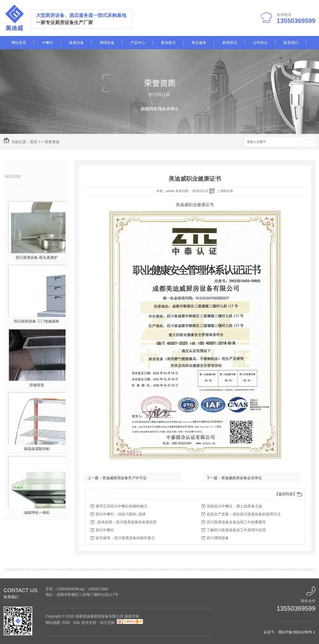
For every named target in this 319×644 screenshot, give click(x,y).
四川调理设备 (218, 538)
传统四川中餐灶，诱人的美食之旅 (234, 506)
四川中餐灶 (105, 530)
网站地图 (53, 623)
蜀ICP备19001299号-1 (297, 632)
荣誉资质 (52, 142)
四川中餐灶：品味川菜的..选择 (121, 514)
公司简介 (260, 43)
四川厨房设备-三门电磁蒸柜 (37, 321)
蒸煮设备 (76, 43)
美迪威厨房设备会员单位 (242, 478)
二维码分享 (225, 191)
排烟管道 (37, 385)
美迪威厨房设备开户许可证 (124, 478)
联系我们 (291, 43)
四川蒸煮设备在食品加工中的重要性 (236, 522)
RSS (66, 623)
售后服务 (199, 43)
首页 (34, 142)
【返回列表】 (286, 494)
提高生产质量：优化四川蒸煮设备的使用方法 (244, 514)
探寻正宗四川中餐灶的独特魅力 (122, 506)
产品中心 (138, 43)
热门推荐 (21, 190)
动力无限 (107, 623)
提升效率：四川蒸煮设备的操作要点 (125, 538)
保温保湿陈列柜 (37, 449)
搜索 (306, 142)
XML (77, 623)
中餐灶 (48, 43)
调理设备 (107, 43)
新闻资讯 (230, 43)
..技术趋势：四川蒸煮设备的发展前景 (126, 522)
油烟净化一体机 (37, 513)
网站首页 (19, 43)
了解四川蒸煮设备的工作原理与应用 (236, 530)
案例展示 (168, 43)
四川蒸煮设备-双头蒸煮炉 (37, 257)
